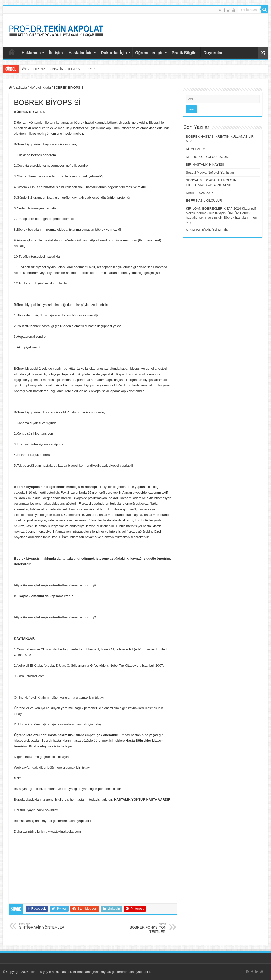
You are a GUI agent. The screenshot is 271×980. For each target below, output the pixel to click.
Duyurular (213, 53)
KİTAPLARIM (196, 149)
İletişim (56, 53)
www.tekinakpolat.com (64, 831)
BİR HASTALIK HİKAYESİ (205, 165)
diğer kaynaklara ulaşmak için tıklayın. (77, 724)
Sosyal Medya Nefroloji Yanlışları (210, 172)
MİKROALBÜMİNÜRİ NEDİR (207, 230)
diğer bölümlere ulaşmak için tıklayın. (66, 767)
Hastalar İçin (81, 53)
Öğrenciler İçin (149, 53)
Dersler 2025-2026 (200, 193)
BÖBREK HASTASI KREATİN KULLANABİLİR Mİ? (58, 69)
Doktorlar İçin (114, 53)
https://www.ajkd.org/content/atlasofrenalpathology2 (55, 617)
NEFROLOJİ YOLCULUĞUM (207, 157)
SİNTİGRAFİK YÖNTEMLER (45, 926)
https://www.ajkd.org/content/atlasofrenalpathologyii (55, 585)
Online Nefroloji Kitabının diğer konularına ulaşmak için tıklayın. (60, 697)
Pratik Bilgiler (185, 53)
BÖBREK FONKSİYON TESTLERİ (140, 928)
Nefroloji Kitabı (40, 87)
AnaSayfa (12, 52)
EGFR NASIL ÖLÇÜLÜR (204, 201)
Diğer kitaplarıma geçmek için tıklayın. (42, 757)
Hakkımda (31, 53)
